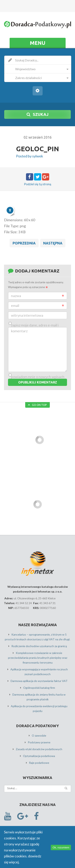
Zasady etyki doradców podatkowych (39, 749)
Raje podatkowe (39, 763)
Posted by (29, 156)
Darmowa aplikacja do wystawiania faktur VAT (39, 681)
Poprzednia (24, 243)
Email (37, 305)
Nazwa (37, 296)
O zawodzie (39, 735)
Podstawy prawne (39, 742)
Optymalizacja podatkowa (39, 756)
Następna (53, 243)
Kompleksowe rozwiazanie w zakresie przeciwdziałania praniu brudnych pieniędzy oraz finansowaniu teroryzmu (38, 658)
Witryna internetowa (27, 315)
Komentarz (19, 331)
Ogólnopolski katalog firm (39, 688)
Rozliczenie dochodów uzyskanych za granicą (39, 646)
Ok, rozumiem (61, 847)
